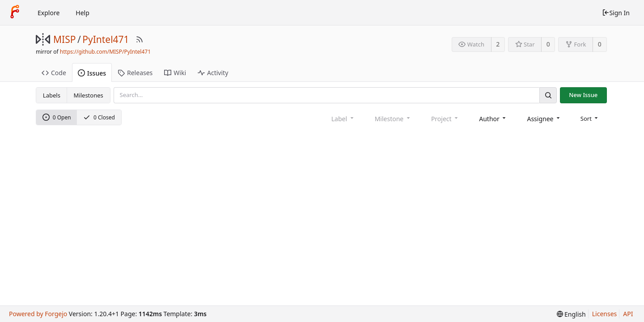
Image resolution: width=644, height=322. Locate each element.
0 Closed (99, 117)
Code (54, 73)
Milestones (89, 95)
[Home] (15, 13)
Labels (52, 95)
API (628, 314)
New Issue (583, 95)
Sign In (616, 13)
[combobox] (493, 119)
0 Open (57, 117)
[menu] (590, 119)
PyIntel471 (106, 39)
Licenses (605, 314)
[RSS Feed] (140, 39)
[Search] (548, 95)
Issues (92, 73)
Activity (213, 73)
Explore (49, 13)
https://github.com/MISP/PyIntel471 (105, 52)
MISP (64, 39)
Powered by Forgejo (38, 314)
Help (83, 13)
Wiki (175, 73)
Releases (135, 73)
